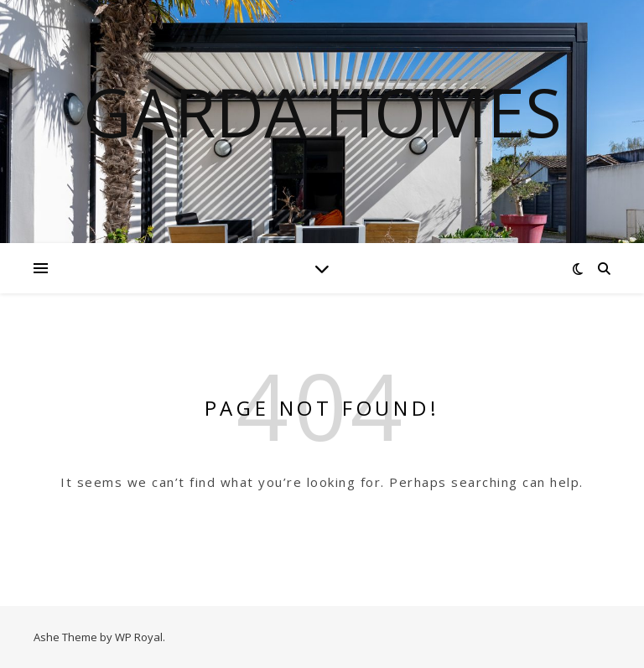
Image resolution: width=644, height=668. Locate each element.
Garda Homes (322, 111)
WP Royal (139, 637)
